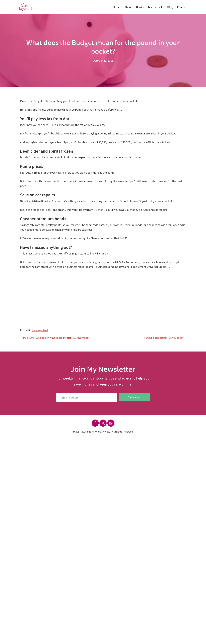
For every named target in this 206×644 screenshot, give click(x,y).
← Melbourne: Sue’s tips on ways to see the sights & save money (58, 338)
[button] (95, 423)
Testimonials (155, 7)
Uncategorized (41, 330)
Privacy (106, 432)
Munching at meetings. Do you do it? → (163, 338)
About (128, 7)
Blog (170, 7)
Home (117, 7)
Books (140, 7)
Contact (182, 7)
